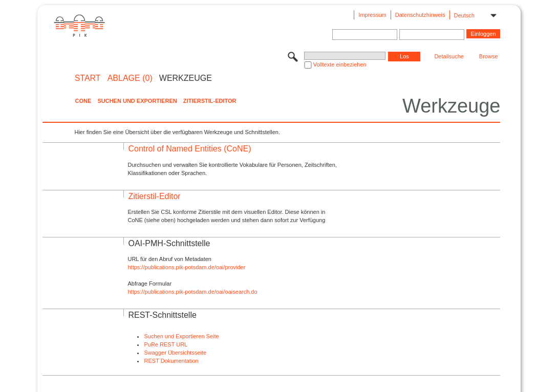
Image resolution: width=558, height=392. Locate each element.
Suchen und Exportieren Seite (181, 336)
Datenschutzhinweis (420, 15)
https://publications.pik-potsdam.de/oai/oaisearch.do (192, 292)
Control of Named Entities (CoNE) (189, 149)
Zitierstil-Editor (210, 101)
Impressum (372, 15)
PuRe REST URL (166, 344)
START (88, 78)
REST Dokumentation (171, 361)
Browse (489, 56)
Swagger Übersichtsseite (175, 353)
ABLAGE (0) (130, 78)
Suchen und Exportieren (137, 101)
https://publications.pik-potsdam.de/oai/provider (186, 267)
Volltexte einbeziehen (340, 64)
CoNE (83, 101)
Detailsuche (449, 56)
